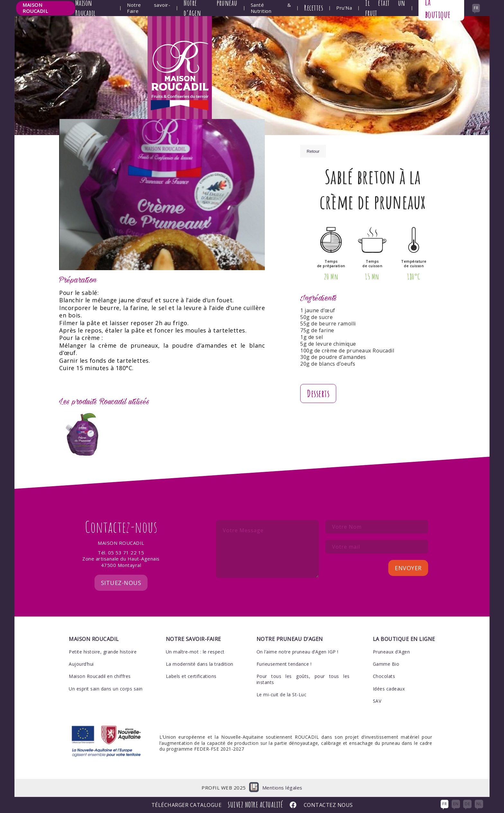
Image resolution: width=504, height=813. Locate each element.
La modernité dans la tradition (200, 664)
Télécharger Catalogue (187, 805)
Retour (313, 151)
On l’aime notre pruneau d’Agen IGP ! (297, 652)
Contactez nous (328, 805)
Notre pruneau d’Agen (290, 639)
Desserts (318, 393)
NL (479, 804)
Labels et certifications (191, 676)
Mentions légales (282, 788)
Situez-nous (121, 583)
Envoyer (408, 568)
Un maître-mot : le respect (195, 652)
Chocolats (384, 676)
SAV (377, 701)
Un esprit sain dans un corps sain (106, 689)
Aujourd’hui (81, 664)
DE (467, 804)
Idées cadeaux (389, 689)
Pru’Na (344, 8)
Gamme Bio (386, 664)
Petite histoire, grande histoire (103, 652)
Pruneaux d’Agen (392, 652)
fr (476, 8)
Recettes (314, 8)
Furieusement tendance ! (284, 664)
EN (456, 804)
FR (445, 804)
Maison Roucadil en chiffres (100, 676)
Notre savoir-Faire (149, 8)
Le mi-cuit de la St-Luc (282, 694)
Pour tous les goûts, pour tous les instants (303, 679)
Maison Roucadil (35, 8)
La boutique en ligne (404, 639)
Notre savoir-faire (194, 639)
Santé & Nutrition (271, 8)
